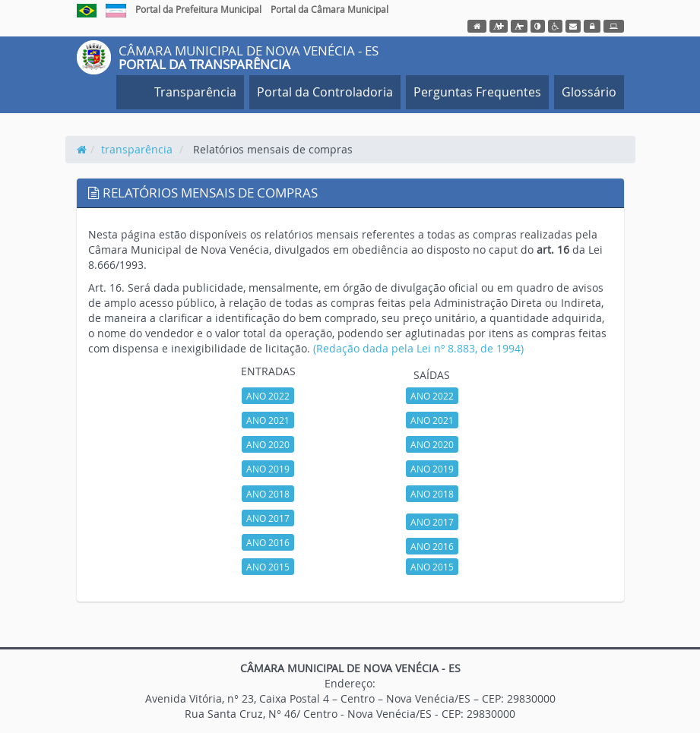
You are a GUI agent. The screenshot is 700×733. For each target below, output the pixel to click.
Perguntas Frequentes (477, 92)
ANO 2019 (268, 469)
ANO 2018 (268, 494)
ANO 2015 (268, 567)
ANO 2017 (268, 518)
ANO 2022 (268, 396)
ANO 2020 (268, 444)
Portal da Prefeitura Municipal (198, 9)
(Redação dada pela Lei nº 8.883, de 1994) (418, 348)
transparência (137, 149)
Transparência (192, 92)
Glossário (589, 92)
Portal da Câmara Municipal (329, 9)
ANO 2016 (268, 542)
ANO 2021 (268, 420)
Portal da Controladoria (325, 92)
